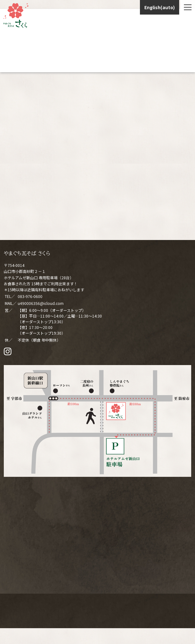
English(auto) (160, 7)
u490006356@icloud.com (41, 303)
